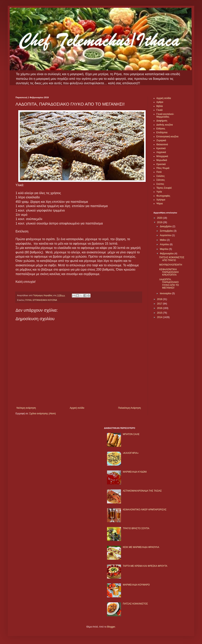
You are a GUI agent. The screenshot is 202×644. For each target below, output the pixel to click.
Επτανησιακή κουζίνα (167, 137)
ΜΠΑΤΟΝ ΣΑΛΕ (131, 434)
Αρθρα (160, 102)
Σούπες (160, 184)
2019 (160, 222)
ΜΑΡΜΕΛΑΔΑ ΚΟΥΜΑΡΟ (136, 585)
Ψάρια (160, 204)
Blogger (111, 627)
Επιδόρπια (162, 132)
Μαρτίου (165, 249)
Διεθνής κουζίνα (165, 125)
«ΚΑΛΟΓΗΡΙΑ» (131, 453)
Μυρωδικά (162, 160)
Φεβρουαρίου (167, 254)
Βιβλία (160, 106)
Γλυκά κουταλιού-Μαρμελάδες (165, 115)
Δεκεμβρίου (166, 226)
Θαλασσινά (162, 144)
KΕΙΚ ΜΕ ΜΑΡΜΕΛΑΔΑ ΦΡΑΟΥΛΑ (141, 547)
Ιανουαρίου (166, 293)
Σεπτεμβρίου (167, 231)
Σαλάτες (161, 176)
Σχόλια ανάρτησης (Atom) (43, 414)
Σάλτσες (161, 180)
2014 (160, 317)
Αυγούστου (166, 235)
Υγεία (159, 192)
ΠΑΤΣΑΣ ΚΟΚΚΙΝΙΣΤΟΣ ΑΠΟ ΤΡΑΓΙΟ (172, 259)
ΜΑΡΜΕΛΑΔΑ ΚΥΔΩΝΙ (135, 472)
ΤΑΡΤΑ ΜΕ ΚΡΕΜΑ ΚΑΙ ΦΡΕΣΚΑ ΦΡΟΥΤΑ (145, 566)
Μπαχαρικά (162, 156)
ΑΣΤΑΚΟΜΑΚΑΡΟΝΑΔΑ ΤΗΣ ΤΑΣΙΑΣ (142, 491)
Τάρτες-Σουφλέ (164, 188)
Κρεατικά (161, 148)
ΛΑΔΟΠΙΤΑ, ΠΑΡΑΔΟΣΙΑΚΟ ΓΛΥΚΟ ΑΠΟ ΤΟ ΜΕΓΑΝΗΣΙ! (169, 284)
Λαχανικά (161, 152)
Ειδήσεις (161, 129)
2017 (160, 304)
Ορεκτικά (161, 164)
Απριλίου (165, 244)
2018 (160, 299)
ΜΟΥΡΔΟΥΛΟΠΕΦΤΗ (171, 265)
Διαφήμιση (162, 121)
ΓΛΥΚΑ (28, 300)
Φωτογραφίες (163, 196)
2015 (160, 313)
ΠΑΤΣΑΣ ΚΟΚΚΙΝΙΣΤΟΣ (135, 604)
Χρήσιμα (161, 200)
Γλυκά (159, 110)
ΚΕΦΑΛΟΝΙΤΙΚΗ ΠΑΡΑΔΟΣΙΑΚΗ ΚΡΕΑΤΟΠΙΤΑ (169, 272)
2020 (160, 218)
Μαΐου (163, 240)
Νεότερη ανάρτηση (26, 408)
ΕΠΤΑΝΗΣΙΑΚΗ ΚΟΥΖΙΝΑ (45, 300)
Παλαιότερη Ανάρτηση (129, 408)
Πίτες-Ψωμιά (163, 168)
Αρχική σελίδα (77, 408)
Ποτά (159, 172)
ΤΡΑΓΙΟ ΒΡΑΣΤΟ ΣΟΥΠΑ (136, 528)
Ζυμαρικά (161, 140)
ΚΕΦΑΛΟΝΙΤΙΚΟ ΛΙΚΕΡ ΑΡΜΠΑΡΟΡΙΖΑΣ (145, 510)
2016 (160, 308)
